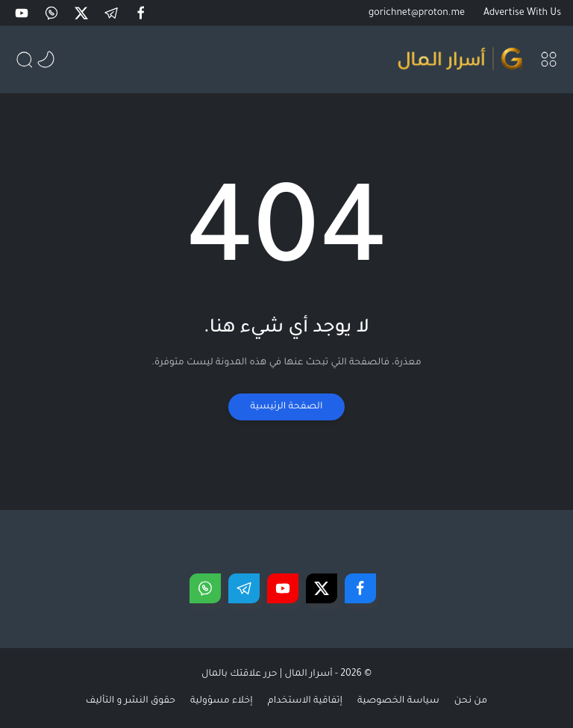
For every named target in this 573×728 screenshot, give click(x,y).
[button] (143, 13)
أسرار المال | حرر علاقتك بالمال (267, 674)
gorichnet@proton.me (417, 13)
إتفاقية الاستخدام (305, 701)
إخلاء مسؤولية (222, 701)
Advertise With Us (522, 13)
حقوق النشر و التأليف (131, 701)
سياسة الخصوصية (398, 701)
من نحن (471, 701)
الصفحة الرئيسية (287, 407)
